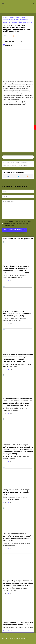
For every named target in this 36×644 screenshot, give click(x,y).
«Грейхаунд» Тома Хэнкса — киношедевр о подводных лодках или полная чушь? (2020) (17, 313)
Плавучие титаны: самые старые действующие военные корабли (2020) (17, 492)
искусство (15, 165)
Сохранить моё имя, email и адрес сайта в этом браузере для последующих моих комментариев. (18, 223)
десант (6, 165)
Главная (6, 18)
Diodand (7, 163)
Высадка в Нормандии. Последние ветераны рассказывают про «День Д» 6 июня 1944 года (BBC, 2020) (18, 583)
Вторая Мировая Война (20, 163)
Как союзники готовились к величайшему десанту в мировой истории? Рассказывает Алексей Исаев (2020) (17, 537)
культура (24, 165)
